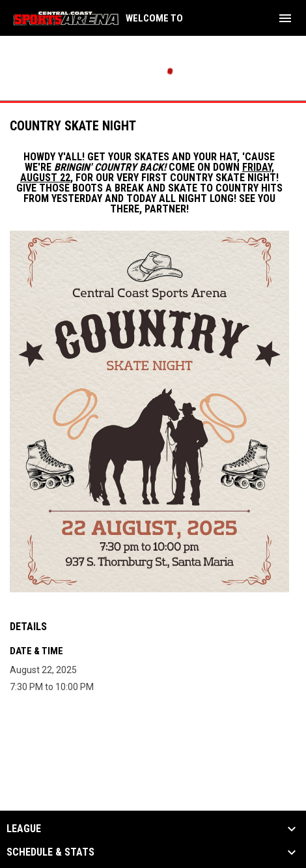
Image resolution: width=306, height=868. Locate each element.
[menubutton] (285, 18)
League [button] (24, 829)
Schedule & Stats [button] (50, 852)
